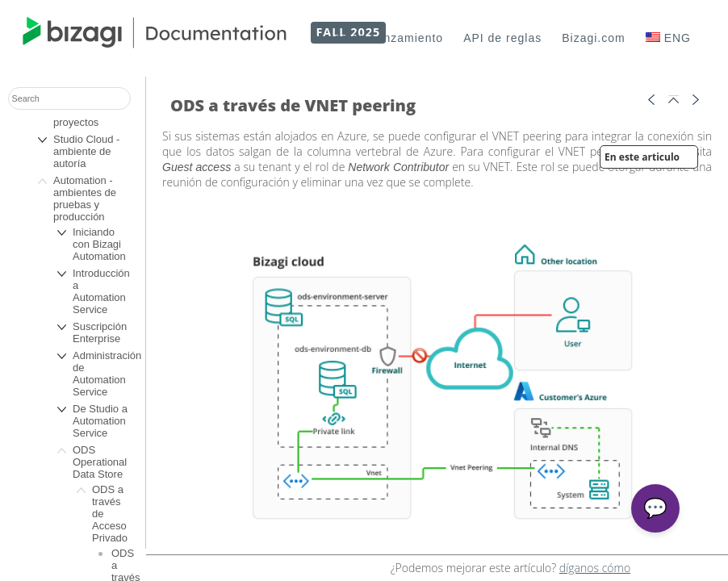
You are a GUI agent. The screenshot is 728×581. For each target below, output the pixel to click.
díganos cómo (595, 568)
